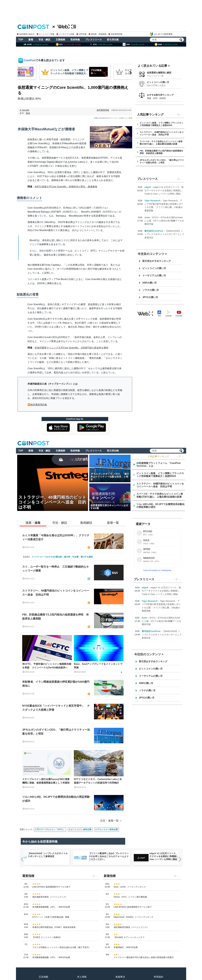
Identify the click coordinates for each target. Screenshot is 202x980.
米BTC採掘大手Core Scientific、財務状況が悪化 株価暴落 (66, 187)
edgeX (148, 187)
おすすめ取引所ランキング (160, 95)
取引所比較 (113, 40)
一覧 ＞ (180, 456)
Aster (147, 217)
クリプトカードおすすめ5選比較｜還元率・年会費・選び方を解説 (62, 557)
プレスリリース (94, 40)
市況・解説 (44, 40)
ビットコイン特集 (46, 34)
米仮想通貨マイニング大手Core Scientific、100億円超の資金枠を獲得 (71, 348)
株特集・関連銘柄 (98, 34)
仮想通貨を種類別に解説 (159, 73)
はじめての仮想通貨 (161, 34)
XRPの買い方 (150, 283)
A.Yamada (24, 110)
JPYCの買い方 (150, 297)
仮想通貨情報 (103, 110)
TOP (21, 40)
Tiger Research (152, 201)
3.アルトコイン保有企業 (107, 829)
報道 (28, 113)
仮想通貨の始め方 (26, 34)
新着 (31, 40)
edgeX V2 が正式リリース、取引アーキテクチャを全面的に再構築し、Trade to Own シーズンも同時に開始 (164, 190)
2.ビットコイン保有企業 (80, 829)
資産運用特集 (115, 34)
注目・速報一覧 (109, 821)
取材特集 (75, 40)
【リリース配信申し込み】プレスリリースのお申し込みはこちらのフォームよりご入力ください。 (108, 856)
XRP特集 (82, 34)
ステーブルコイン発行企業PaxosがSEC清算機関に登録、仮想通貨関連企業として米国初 (46, 781)
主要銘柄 (60, 40)
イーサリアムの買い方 (154, 276)
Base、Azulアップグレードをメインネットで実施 (98, 666)
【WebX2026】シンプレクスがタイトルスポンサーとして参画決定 (164, 234)
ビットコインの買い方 (158, 82)
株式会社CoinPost (154, 231)
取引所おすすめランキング (157, 261)
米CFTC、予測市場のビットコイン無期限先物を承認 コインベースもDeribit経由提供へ (47, 666)
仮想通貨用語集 (39, 405)
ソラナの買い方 (151, 290)
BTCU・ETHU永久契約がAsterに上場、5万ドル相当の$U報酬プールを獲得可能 (164, 221)
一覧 (178, 115)
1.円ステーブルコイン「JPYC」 (50, 829)
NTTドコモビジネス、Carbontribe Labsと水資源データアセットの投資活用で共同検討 (98, 781)
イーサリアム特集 (65, 34)
